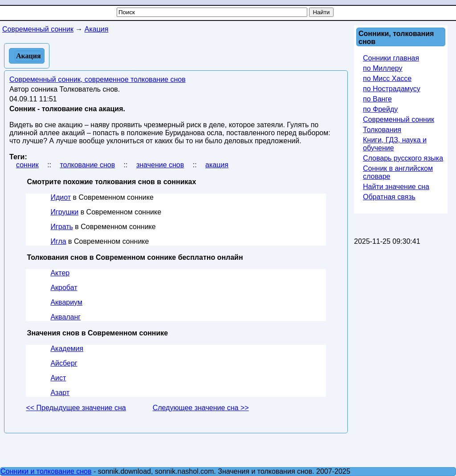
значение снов (160, 165)
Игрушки (64, 212)
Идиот (61, 197)
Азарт (60, 393)
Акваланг (65, 317)
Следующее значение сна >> (201, 408)
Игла (58, 241)
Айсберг (64, 363)
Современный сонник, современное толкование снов (98, 79)
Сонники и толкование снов (46, 471)
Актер (60, 273)
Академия (67, 349)
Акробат (64, 288)
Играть (61, 227)
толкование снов (87, 165)
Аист (58, 378)
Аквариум (66, 302)
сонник (27, 165)
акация (217, 165)
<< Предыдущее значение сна (76, 408)
